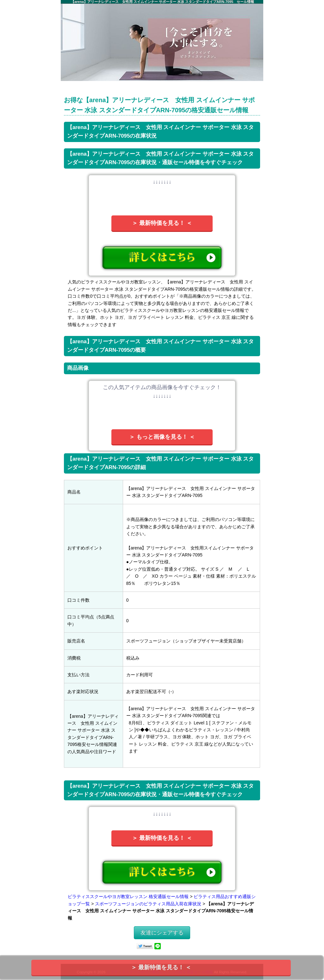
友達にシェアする (162, 933)
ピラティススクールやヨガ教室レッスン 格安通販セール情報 (128, 896)
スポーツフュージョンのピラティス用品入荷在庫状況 (148, 904)
